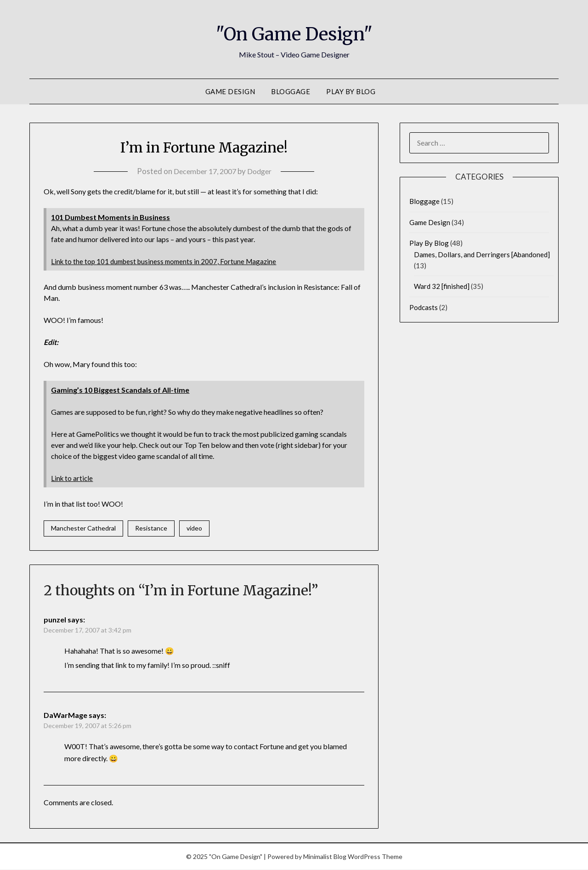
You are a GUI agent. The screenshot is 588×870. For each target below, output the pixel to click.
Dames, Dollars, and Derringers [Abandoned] (482, 254)
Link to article (73, 478)
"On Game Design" (294, 33)
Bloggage (291, 91)
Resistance (151, 528)
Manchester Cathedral (83, 528)
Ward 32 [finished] (442, 286)
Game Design (230, 91)
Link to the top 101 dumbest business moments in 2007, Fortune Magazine (167, 261)
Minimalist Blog (325, 857)
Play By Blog (351, 91)
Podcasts (424, 307)
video (194, 528)
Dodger (262, 171)
